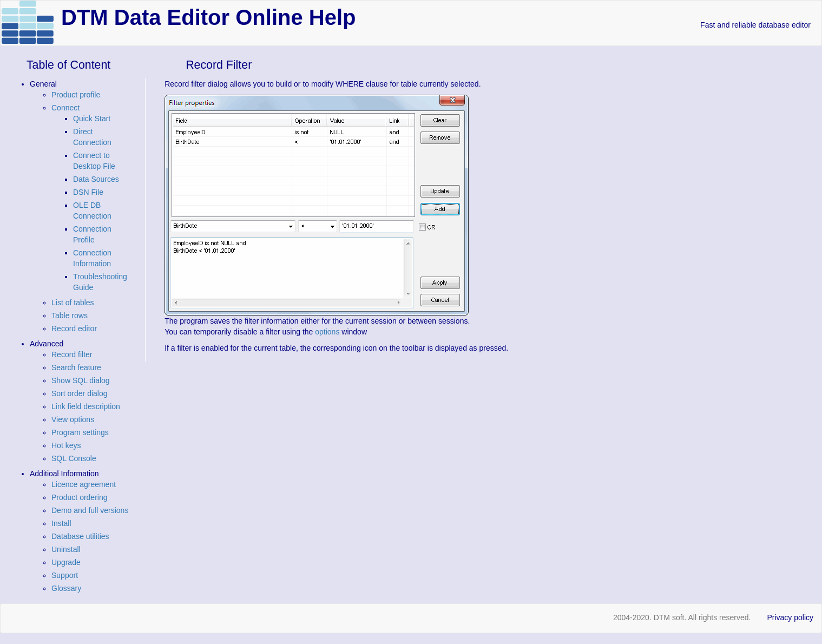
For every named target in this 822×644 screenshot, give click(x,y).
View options (73, 419)
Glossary (66, 588)
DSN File (88, 192)
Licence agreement (84, 484)
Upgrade (66, 562)
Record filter (72, 354)
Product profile (76, 95)
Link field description (86, 406)
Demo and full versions (90, 510)
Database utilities (80, 536)
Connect (65, 108)
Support (65, 575)
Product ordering (80, 497)
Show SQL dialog (81, 380)
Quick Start (92, 119)
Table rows (70, 316)
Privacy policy (790, 617)
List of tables (73, 303)
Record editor (74, 328)
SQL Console (74, 458)
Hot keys (66, 445)
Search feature (76, 367)
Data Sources (96, 179)
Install (61, 523)
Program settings (80, 432)
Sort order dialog (80, 393)
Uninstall (66, 549)
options (327, 332)
